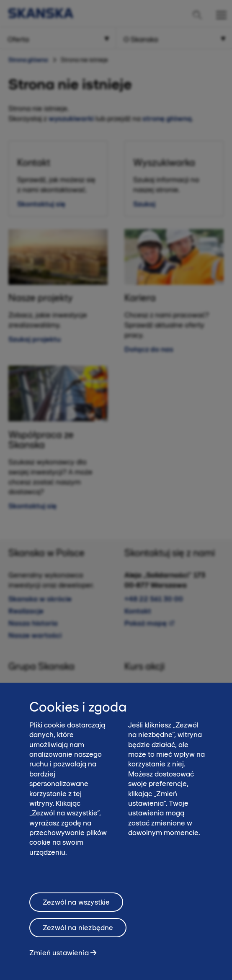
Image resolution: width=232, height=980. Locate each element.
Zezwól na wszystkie (76, 910)
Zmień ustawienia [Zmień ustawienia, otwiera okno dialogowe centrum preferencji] (59, 960)
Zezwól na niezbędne (78, 935)
